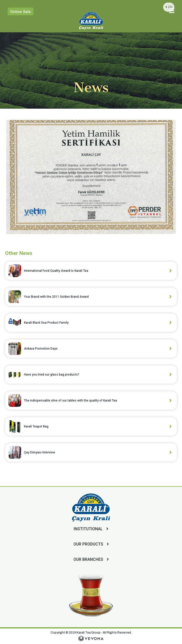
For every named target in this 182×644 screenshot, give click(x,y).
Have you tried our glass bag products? (52, 375)
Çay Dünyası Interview (40, 452)
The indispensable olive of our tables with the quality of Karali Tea (70, 400)
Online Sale (21, 12)
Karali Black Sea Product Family (46, 323)
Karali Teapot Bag (36, 426)
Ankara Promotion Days (41, 349)
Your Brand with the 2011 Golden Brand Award (56, 297)
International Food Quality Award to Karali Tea (56, 271)
